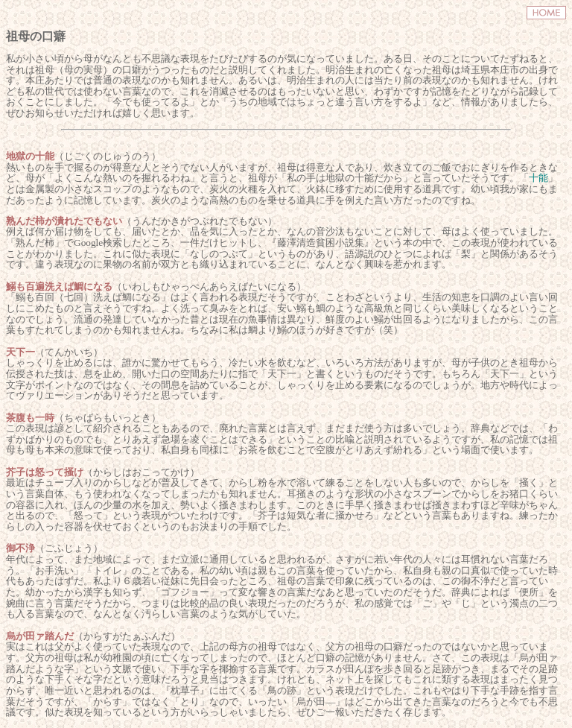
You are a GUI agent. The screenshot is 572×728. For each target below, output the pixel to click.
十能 (538, 178)
